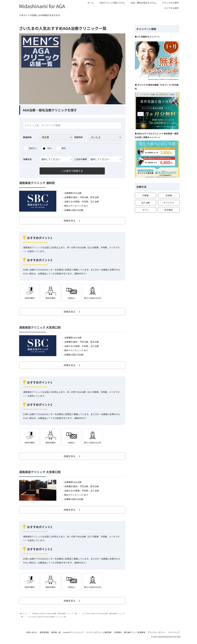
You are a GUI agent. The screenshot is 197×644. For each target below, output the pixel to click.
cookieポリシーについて (71, 636)
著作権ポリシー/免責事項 (134, 636)
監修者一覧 (53, 636)
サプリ (145, 210)
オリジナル (169, 203)
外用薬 (169, 195)
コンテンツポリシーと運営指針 (97, 636)
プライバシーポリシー (156, 636)
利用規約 (116, 636)
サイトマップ (174, 636)
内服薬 (145, 195)
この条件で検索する (72, 171)
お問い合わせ (28, 636)
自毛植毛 (169, 210)
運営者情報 (41, 636)
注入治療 (145, 203)
